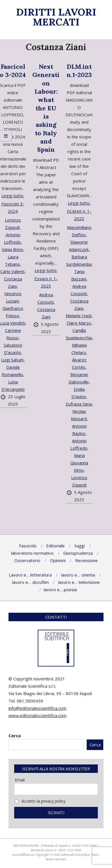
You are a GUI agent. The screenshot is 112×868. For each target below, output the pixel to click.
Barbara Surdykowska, (79, 260)
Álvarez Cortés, (79, 363)
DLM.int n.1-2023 (79, 71)
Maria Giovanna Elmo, (79, 463)
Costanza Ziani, (79, 305)
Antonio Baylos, (79, 430)
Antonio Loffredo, (79, 444)
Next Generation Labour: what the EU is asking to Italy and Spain (46, 108)
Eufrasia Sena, (79, 404)
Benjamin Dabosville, (79, 378)
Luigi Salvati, (13, 360)
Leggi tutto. (13, 196)
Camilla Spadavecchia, (79, 334)
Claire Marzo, (79, 323)
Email (20, 780)
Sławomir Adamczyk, (79, 246)
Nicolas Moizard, (79, 415)
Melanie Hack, (79, 316)
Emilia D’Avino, (79, 393)
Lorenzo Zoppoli (79, 481)
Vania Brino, (13, 249)
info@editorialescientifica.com (37, 708)
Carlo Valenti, (13, 271)
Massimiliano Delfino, (79, 231)
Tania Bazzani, (79, 275)
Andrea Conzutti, (46, 298)
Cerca (15, 736)
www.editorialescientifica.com (37, 715)
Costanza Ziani (46, 313)
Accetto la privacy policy (40, 801)
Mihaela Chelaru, (79, 349)
